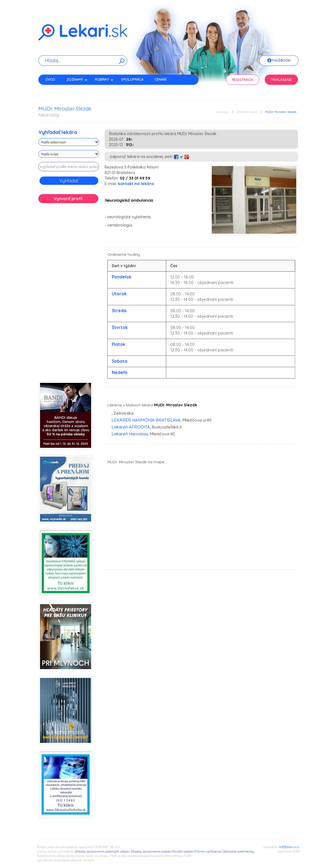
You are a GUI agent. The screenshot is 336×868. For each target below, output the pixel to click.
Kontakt (53, 89)
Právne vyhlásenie (208, 851)
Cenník (161, 79)
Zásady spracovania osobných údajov (102, 851)
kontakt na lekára (136, 184)
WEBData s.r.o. (289, 847)
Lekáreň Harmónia (130, 434)
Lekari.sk (222, 112)
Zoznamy (77, 79)
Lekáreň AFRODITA (131, 427)
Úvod (50, 79)
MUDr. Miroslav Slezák (281, 112)
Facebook (279, 61)
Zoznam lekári (247, 112)
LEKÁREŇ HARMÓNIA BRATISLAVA (146, 420)
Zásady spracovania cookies (151, 851)
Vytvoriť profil (68, 198)
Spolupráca (132, 79)
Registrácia (243, 80)
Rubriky (104, 79)
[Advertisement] (69, 294)
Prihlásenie (281, 80)
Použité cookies (183, 851)
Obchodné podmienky (238, 851)
